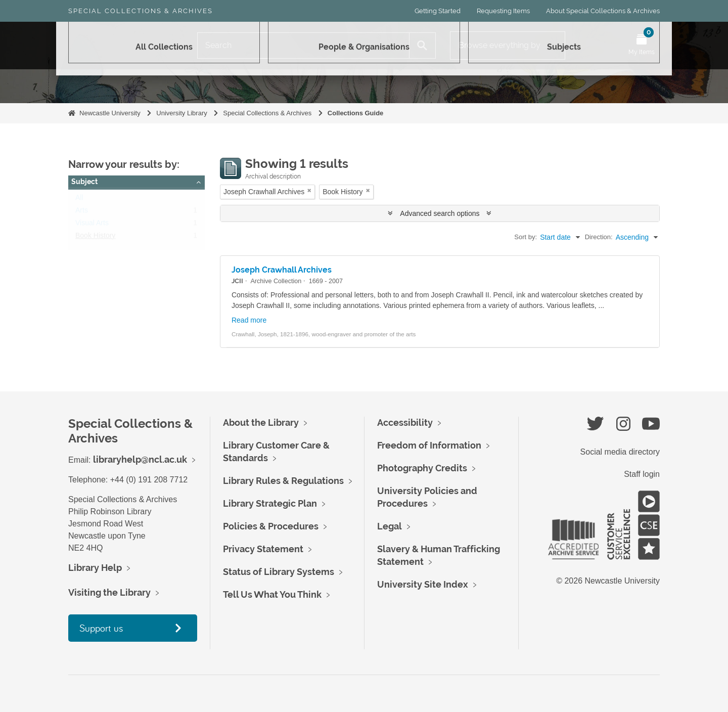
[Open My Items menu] (642, 46)
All (79, 200)
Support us (101, 628)
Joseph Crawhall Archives (282, 270)
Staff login (642, 474)
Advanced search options (440, 213)
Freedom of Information (429, 445)
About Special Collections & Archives (603, 11)
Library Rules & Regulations (283, 481)
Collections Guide (356, 113)
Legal (390, 526)
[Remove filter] (309, 190)
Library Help (95, 568)
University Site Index (423, 584)
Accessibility (405, 422)
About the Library (261, 422)
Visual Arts (92, 225)
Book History (95, 238)
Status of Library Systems (279, 572)
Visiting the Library (109, 592)
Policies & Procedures (271, 526)
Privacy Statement (263, 549)
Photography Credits (422, 468)
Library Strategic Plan (270, 503)
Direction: (599, 237)
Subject (84, 182)
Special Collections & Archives (141, 11)
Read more (249, 320)
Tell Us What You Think (272, 594)
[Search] (303, 46)
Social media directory (620, 452)
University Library (181, 113)
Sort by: (526, 237)
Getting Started (438, 11)
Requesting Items (503, 11)
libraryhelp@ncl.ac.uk (140, 459)
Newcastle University (110, 113)
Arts (82, 212)
